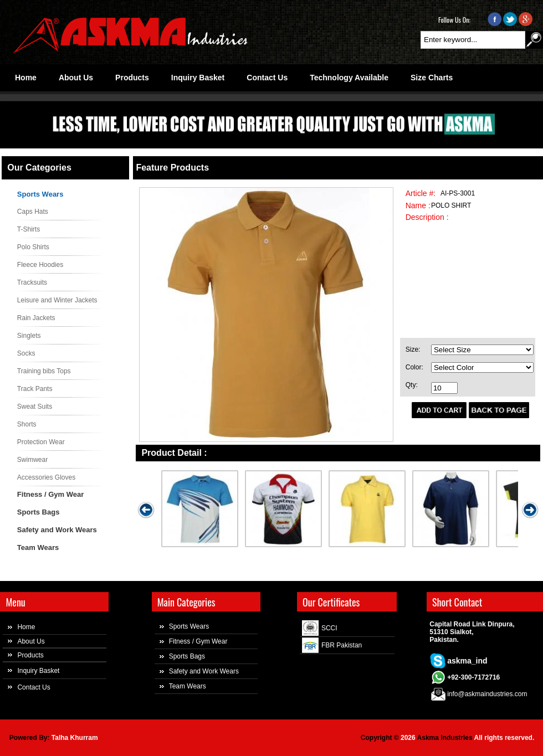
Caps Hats (33, 212)
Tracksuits (32, 282)
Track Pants (35, 389)
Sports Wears (40, 194)
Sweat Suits (35, 407)
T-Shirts (29, 229)
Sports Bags (39, 512)
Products (30, 655)
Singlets (29, 336)
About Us (31, 641)
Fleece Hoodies (40, 265)
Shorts (27, 424)
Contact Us (34, 687)
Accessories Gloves (46, 477)
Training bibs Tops (44, 371)
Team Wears (38, 547)
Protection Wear (41, 442)
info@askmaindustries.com (487, 694)
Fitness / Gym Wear (50, 494)
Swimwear (32, 460)
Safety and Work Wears (57, 530)
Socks (26, 353)
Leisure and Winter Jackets (57, 300)
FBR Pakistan (342, 645)
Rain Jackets (36, 318)
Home (26, 627)
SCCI (329, 628)
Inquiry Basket (38, 671)
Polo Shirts (33, 247)
